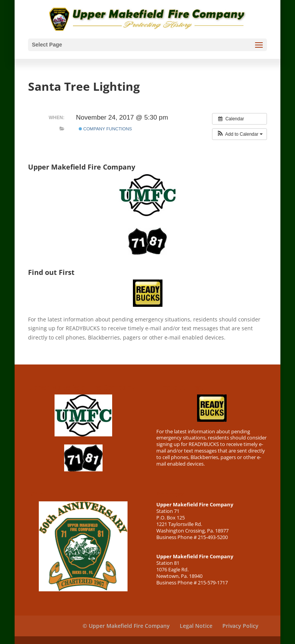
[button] (239, 134)
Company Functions (105, 129)
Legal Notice (196, 626)
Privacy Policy (240, 626)
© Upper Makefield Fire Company (126, 626)
